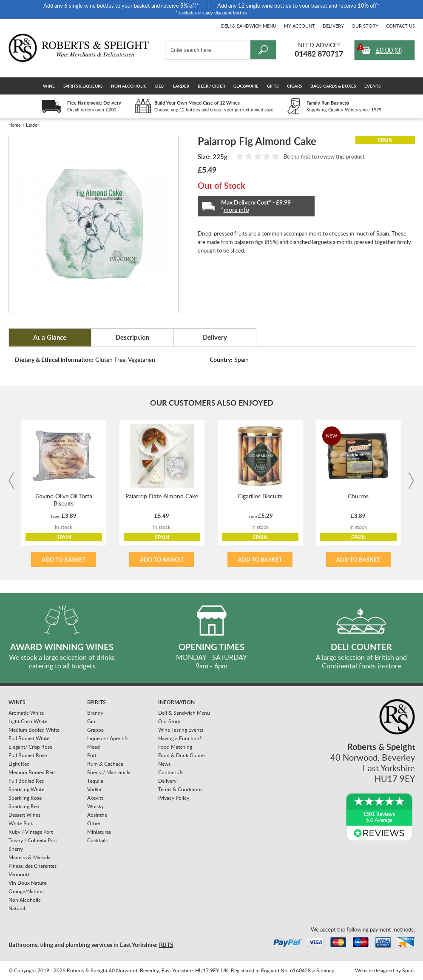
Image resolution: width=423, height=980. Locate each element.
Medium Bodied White (34, 730)
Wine (49, 86)
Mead (94, 747)
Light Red (19, 764)
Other (94, 823)
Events (372, 86)
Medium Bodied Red (32, 772)
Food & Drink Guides (182, 755)
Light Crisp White (28, 721)
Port (92, 755)
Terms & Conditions (180, 789)
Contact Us (400, 26)
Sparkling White (26, 789)
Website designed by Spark (385, 970)
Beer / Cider (211, 86)
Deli (160, 86)
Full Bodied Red (27, 781)
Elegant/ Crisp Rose (30, 747)
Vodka (94, 789)
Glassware (246, 86)
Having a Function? (180, 738)
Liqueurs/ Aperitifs (108, 738)
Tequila (95, 781)
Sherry (16, 849)
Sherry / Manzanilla (109, 772)
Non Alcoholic (129, 86)
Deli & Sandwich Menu (249, 26)
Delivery (333, 26)
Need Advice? (319, 45)
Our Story (365, 26)
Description (132, 337)
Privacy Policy (174, 798)
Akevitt (95, 798)
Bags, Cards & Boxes (333, 86)
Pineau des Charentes (33, 866)
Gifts (273, 86)
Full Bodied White (29, 738)
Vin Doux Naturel (28, 883)
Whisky (95, 806)
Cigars (294, 86)
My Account (300, 26)
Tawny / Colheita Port (33, 840)
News (164, 764)
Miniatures (99, 832)
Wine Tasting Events (181, 730)
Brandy (95, 713)
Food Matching (175, 747)
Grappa (95, 730)
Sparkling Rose (25, 798)
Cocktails (97, 840)
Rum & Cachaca (105, 764)
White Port (21, 823)
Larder (181, 86)
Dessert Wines (24, 815)
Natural (17, 908)
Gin (91, 721)
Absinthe (97, 815)
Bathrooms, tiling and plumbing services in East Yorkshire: (91, 944)
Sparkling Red (24, 806)
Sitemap (325, 970)
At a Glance (50, 337)
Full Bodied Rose (28, 755)
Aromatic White (26, 713)
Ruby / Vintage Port (31, 832)
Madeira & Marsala (30, 857)
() (389, 50)
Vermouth (20, 874)
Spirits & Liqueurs (83, 86)
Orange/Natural (26, 891)
